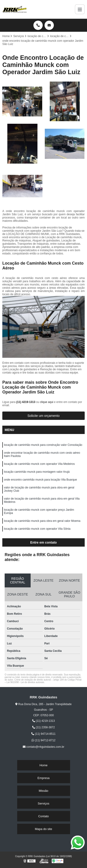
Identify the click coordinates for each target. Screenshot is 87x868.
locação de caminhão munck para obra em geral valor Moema (42, 521)
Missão (43, 791)
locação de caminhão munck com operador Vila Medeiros (39, 464)
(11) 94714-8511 (43, 734)
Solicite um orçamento (43, 416)
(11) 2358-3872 (43, 727)
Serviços (44, 803)
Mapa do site (43, 829)
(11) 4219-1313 (26, 402)
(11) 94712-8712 (43, 740)
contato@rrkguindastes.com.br (43, 747)
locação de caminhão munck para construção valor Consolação (43, 445)
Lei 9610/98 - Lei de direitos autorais (25, 682)
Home (43, 765)
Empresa (43, 778)
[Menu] (80, 9)
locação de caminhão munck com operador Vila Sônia (37, 529)
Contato (44, 816)
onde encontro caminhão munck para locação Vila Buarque (40, 480)
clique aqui (47, 402)
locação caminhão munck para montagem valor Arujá (37, 472)
